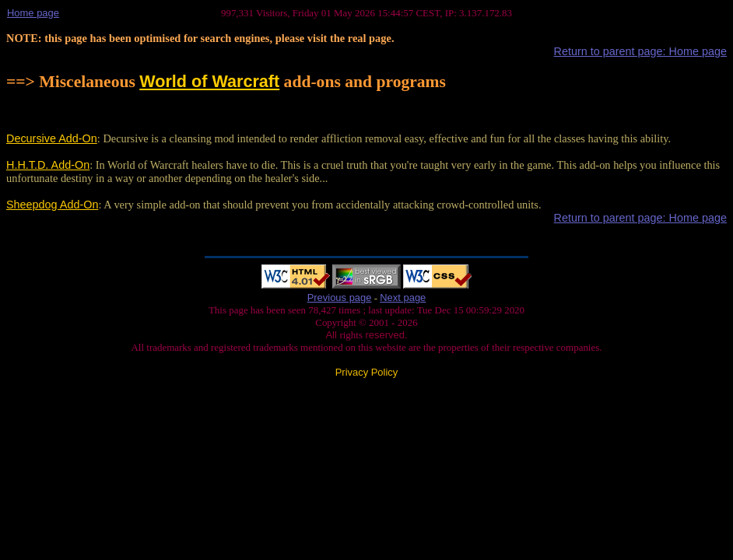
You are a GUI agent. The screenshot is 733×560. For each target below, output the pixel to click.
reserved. (385, 335)
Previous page (340, 297)
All (332, 335)
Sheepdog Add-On (52, 205)
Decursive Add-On (52, 138)
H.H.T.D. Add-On (48, 165)
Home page (33, 13)
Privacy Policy (367, 372)
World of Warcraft (209, 81)
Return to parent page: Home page (640, 51)
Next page (403, 297)
